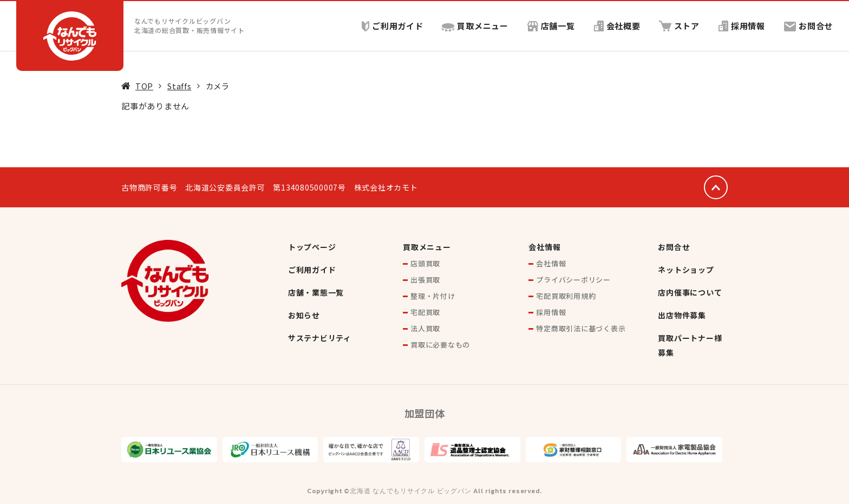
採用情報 (742, 26)
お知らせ (304, 315)
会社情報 (544, 247)
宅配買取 (425, 312)
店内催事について (690, 292)
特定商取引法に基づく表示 (581, 328)
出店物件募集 (682, 315)
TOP (144, 86)
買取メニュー (475, 26)
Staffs (179, 86)
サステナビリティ (320, 338)
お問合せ (808, 26)
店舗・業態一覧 (316, 292)
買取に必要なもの (440, 345)
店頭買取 (425, 263)
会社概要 (617, 26)
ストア (679, 26)
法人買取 (425, 328)
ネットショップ (686, 270)
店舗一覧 (551, 26)
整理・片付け (433, 296)
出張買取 (425, 280)
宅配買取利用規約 (566, 296)
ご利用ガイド (392, 26)
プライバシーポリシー (573, 280)
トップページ (312, 247)
